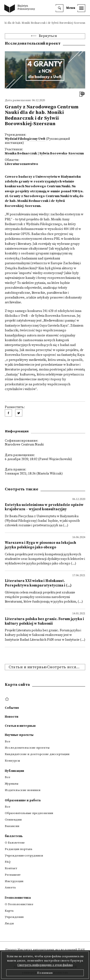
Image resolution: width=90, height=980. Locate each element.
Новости (12, 717)
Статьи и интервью (20, 726)
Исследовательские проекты (27, 748)
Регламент (13, 875)
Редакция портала (18, 849)
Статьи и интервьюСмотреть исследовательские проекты (47, 667)
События (12, 708)
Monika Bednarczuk (21, 154)
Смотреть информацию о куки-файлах (45, 965)
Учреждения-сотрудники (24, 856)
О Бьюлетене (15, 843)
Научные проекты (19, 735)
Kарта (9, 911)
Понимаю (45, 973)
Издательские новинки (23, 790)
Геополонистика (18, 898)
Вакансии (12, 826)
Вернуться (48, 36)
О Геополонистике (19, 904)
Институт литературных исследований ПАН (51, 950)
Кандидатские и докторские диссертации (37, 754)
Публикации (14, 771)
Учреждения (14, 917)
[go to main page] (21, 9)
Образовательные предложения (29, 813)
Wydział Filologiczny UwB (25, 139)
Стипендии (13, 820)
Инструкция (14, 881)
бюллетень (14, 836)
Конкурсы (12, 761)
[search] (60, 8)
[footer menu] (8, 699)
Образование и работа (23, 800)
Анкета (10, 887)
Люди (9, 923)
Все (8, 741)
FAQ (8, 862)
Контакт (11, 868)
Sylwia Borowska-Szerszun (62, 154)
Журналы (12, 784)
